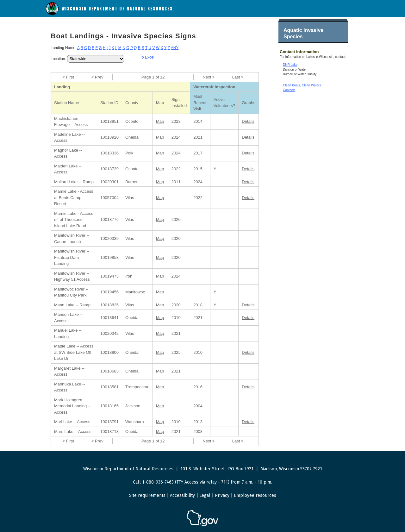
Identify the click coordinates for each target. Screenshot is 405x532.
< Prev (97, 77)
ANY (175, 48)
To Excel (147, 57)
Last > (238, 77)
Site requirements (147, 495)
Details (248, 121)
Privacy (222, 495)
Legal (205, 495)
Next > (209, 77)
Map (160, 121)
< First (68, 77)
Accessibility (182, 495)
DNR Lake (290, 65)
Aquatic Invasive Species (303, 33)
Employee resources (255, 495)
